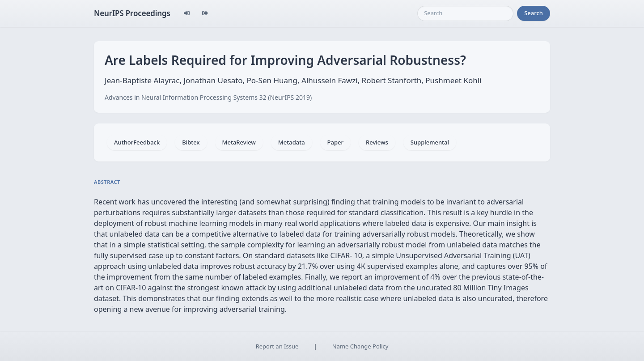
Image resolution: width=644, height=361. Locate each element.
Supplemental (430, 142)
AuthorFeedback (137, 142)
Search (534, 13)
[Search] (465, 13)
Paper (335, 142)
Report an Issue (277, 346)
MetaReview (239, 142)
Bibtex (191, 142)
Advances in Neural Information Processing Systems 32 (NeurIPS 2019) (208, 97)
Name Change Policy (360, 346)
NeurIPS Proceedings (132, 13)
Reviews (377, 142)
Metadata (292, 142)
